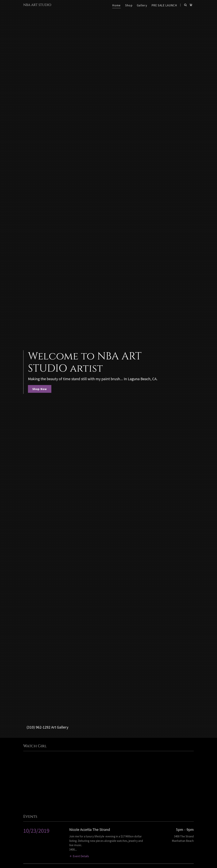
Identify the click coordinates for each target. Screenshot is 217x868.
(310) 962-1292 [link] (38, 727)
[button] (79, 856)
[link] (37, 5)
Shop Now (40, 389)
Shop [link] (129, 5)
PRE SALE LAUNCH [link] (164, 5)
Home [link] (116, 5)
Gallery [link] (142, 5)
